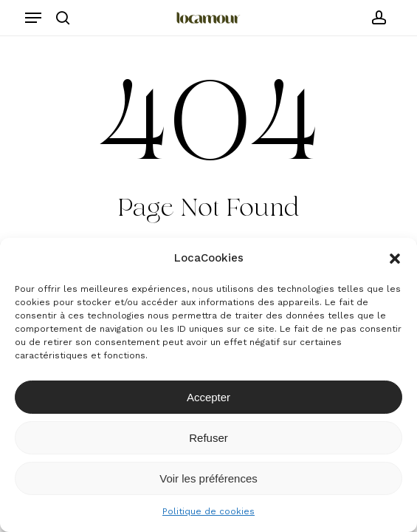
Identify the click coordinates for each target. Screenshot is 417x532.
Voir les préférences (208, 478)
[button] (395, 259)
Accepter (208, 397)
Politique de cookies (208, 511)
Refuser (208, 438)
